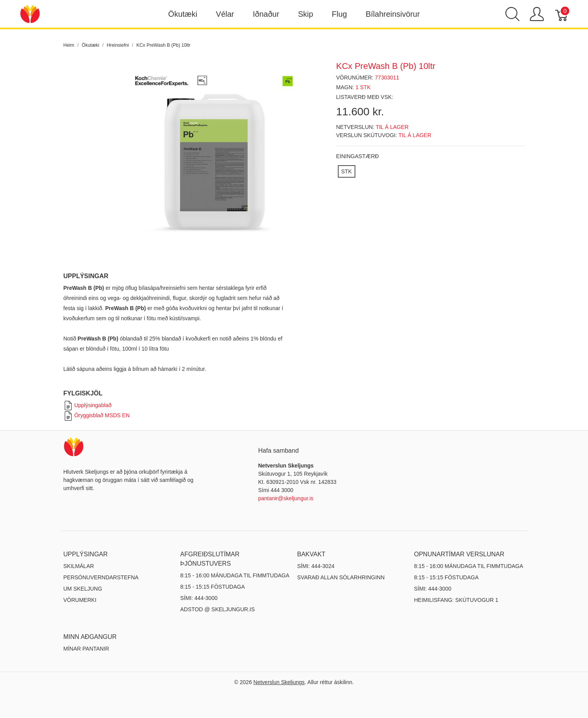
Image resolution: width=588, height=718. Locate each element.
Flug (340, 14)
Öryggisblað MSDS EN (97, 415)
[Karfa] (562, 14)
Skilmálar (79, 566)
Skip (306, 14)
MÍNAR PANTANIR (87, 649)
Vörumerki (80, 600)
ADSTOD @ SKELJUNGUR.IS (218, 609)
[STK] (347, 171)
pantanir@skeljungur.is (286, 498)
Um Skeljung (83, 589)
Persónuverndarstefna (101, 577)
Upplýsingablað (88, 405)
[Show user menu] (537, 14)
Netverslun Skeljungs (279, 682)
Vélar (225, 14)
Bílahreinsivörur (393, 14)
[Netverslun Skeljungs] (30, 13)
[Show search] (512, 14)
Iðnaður (266, 14)
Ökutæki (183, 14)
